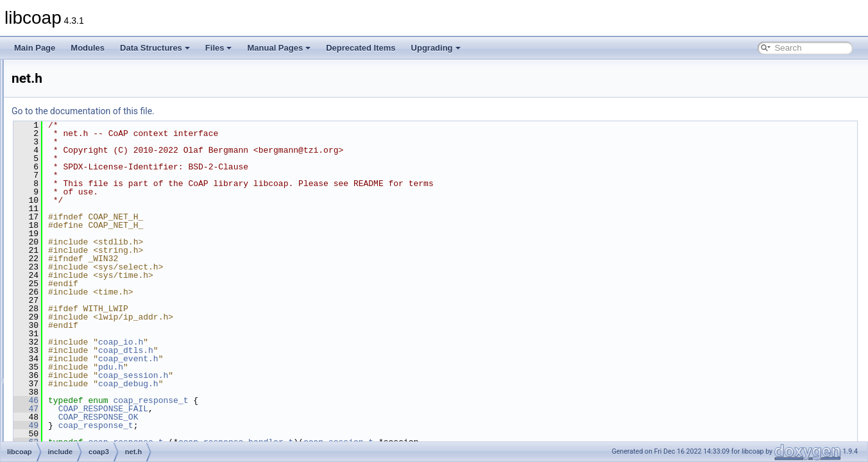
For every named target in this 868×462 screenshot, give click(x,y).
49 (186, 425)
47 (186, 409)
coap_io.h (281, 342)
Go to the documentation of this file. (243, 111)
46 (186, 400)
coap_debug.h (289, 384)
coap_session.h (294, 375)
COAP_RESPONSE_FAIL (264, 409)
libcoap (24, 70)
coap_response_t (311, 400)
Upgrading (436, 48)
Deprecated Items (361, 48)
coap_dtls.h (286, 350)
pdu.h (271, 367)
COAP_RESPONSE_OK (259, 417)
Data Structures (155, 48)
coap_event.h (289, 359)
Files (219, 48)
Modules (88, 48)
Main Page (35, 48)
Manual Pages (279, 48)
